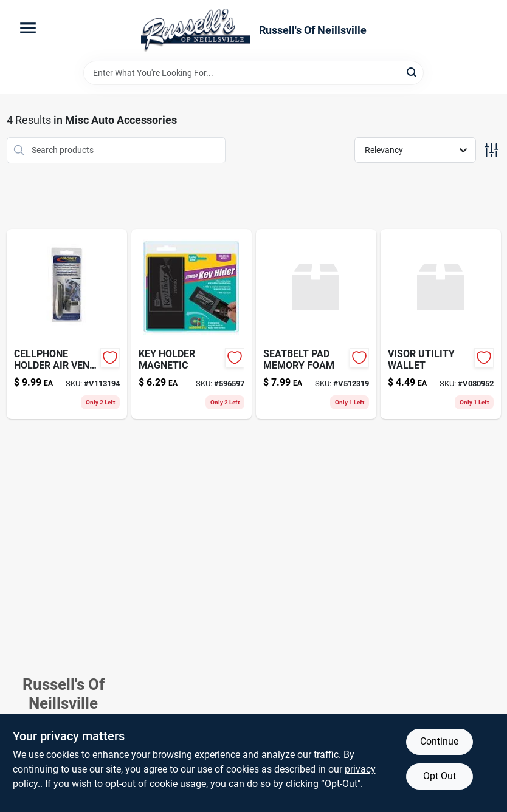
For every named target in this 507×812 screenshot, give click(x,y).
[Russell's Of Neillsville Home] (196, 30)
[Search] (412, 72)
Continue (439, 741)
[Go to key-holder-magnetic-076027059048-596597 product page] (191, 324)
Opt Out (440, 776)
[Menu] (28, 28)
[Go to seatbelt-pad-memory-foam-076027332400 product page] (316, 324)
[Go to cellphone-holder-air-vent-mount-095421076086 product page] (67, 324)
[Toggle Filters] (491, 150)
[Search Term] (253, 73)
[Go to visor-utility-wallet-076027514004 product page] (441, 324)
